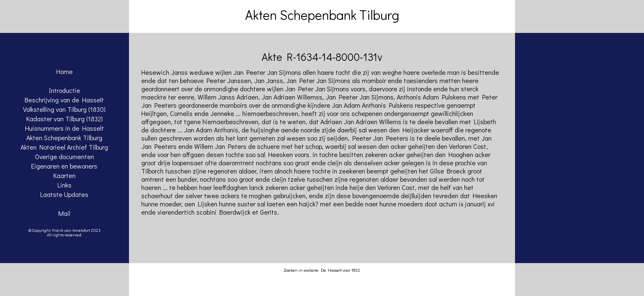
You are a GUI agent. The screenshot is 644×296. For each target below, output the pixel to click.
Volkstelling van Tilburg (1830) (64, 109)
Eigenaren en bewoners (64, 166)
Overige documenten (64, 156)
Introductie (64, 90)
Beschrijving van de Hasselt (64, 100)
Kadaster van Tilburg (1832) (64, 119)
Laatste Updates (64, 194)
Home (64, 71)
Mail (64, 213)
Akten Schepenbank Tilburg (64, 138)
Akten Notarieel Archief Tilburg (64, 147)
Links (64, 185)
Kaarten (64, 175)
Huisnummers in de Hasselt (64, 128)
